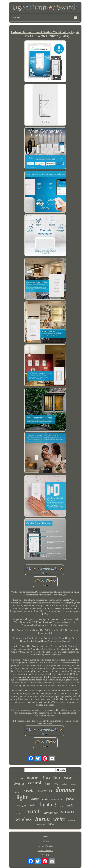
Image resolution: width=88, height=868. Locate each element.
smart (68, 812)
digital (68, 778)
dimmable (51, 813)
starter (72, 821)
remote (74, 785)
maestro (41, 824)
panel (17, 792)
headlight (33, 778)
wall (33, 805)
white (59, 819)
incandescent (57, 799)
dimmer (65, 790)
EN (43, 855)
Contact (45, 841)
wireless (24, 819)
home (19, 813)
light (22, 797)
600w (51, 824)
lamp (35, 798)
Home (45, 837)
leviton (65, 784)
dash (61, 806)
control (35, 783)
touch (45, 799)
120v (56, 784)
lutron (43, 819)
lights (57, 778)
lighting (48, 804)
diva (21, 778)
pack (70, 798)
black (46, 778)
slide (70, 805)
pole (47, 784)
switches (45, 791)
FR (48, 855)
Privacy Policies (45, 846)
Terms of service (45, 850)
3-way (19, 783)
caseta (29, 791)
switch (33, 811)
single (22, 805)
